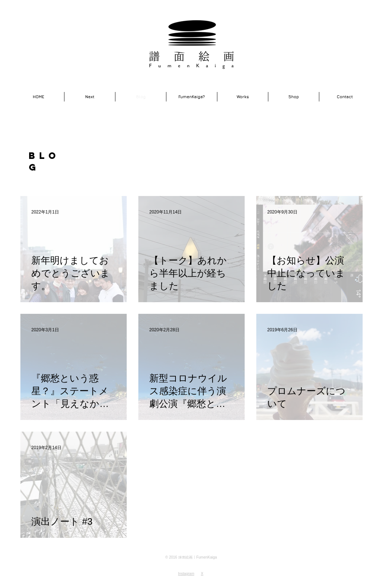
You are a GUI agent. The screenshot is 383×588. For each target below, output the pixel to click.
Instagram (186, 574)
